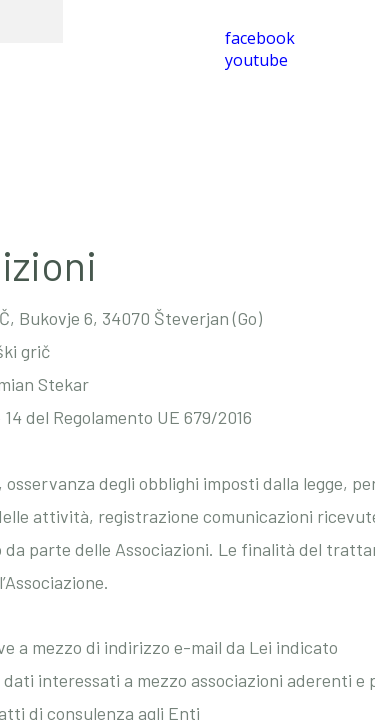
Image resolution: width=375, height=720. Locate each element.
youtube (256, 60)
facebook (260, 38)
